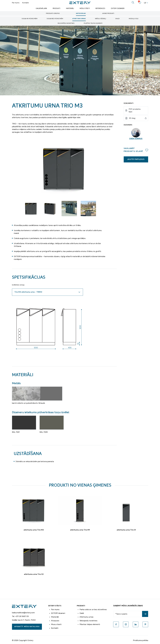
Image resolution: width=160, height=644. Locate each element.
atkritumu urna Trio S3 (34, 574)
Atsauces (55, 621)
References (100, 8)
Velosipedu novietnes (88, 621)
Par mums (16, 3)
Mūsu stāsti (85, 8)
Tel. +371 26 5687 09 (20, 616)
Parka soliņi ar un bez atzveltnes (93, 610)
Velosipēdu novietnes (66, 23)
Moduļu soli (134, 19)
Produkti (56, 8)
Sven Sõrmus (136, 139)
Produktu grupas (53, 13)
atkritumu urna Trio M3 (34, 530)
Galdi (117, 19)
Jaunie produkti (108, 13)
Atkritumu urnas (79, 19)
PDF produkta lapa (135, 110)
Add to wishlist (147, 150)
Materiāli (70, 8)
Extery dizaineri (118, 8)
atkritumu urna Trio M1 (80, 530)
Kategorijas (81, 13)
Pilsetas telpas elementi (90, 624)
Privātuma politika (141, 640)
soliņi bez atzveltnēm (55, 19)
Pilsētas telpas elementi (93, 23)
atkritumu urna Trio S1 (126, 530)
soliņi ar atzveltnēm (29, 19)
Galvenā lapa (41, 8)
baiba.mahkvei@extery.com (23, 613)
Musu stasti (56, 624)
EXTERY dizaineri (58, 613)
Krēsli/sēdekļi (101, 19)
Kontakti (26, 3)
